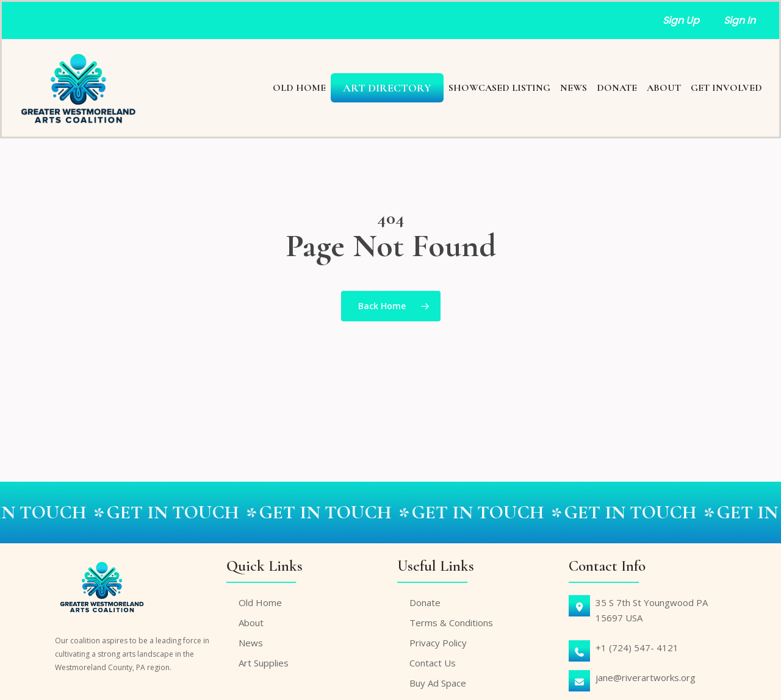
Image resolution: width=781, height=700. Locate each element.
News (251, 643)
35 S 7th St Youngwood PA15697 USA (652, 610)
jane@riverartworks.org (646, 677)
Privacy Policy (438, 643)
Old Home (260, 602)
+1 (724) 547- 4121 (637, 648)
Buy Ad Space (438, 683)
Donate (425, 602)
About (251, 623)
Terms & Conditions (451, 623)
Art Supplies (264, 663)
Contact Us (433, 663)
